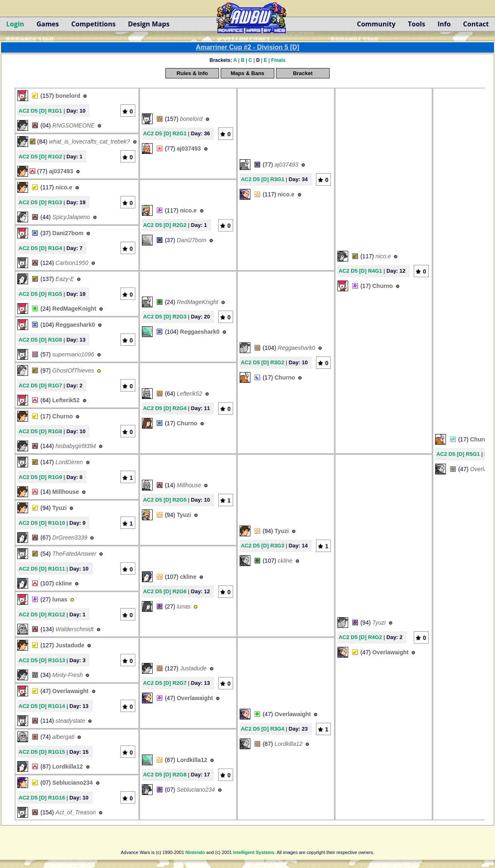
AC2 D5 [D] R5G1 (458, 454)
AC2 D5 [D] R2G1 (165, 133)
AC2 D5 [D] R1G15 (42, 752)
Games (47, 24)
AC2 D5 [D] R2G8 (165, 775)
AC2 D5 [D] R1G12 (42, 614)
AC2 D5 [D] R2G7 (165, 683)
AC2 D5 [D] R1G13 (42, 660)
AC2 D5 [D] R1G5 (40, 294)
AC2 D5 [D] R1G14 (42, 706)
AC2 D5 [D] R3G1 (263, 179)
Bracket (303, 73)
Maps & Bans (247, 73)
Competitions (93, 24)
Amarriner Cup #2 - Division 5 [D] (248, 47)
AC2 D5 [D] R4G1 (360, 271)
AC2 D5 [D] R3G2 (263, 362)
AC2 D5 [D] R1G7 (40, 386)
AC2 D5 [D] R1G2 (40, 157)
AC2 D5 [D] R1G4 (40, 248)
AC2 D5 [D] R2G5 (165, 500)
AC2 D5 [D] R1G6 (40, 340)
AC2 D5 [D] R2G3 (165, 317)
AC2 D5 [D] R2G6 (165, 591)
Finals (278, 60)
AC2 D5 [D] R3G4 (263, 729)
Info (444, 24)
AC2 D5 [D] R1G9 (40, 477)
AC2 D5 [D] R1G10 (42, 523)
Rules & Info (192, 73)
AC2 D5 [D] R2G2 (165, 225)
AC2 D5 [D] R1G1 (40, 111)
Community (376, 24)
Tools (417, 24)
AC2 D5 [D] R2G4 (165, 408)
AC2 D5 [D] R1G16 (42, 798)
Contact (476, 24)
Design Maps (149, 24)
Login (15, 24)
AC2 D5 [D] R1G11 (42, 569)
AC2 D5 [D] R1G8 (40, 431)
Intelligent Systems (254, 852)
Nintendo (195, 852)
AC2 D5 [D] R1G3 (40, 202)
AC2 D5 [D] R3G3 (263, 546)
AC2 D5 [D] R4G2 (360, 637)
